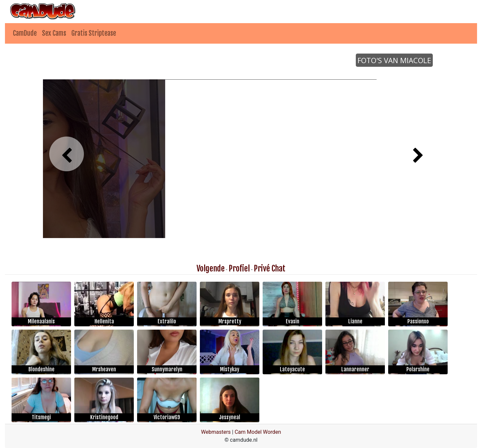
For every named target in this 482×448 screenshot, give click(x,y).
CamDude (25, 33)
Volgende (211, 268)
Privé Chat (270, 268)
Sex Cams (54, 33)
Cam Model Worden (258, 432)
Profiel (239, 268)
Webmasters (216, 432)
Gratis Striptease (94, 33)
